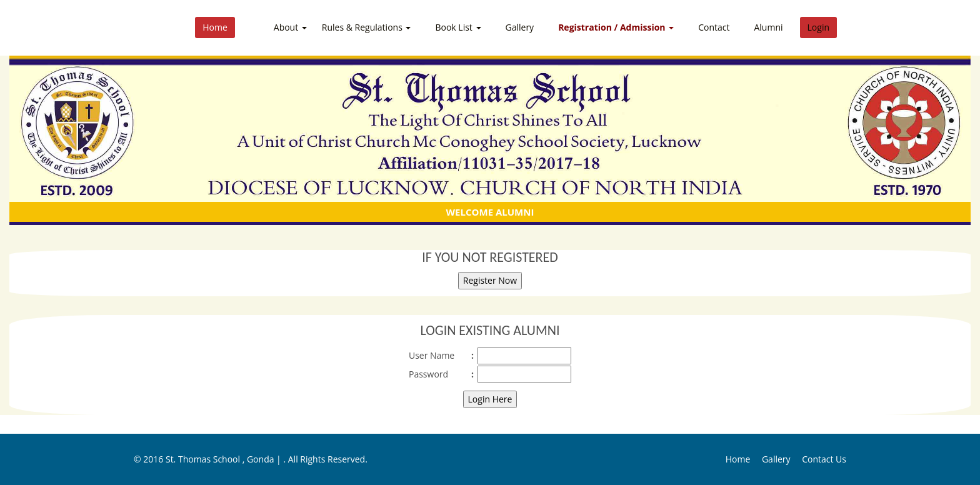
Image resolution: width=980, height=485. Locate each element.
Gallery (520, 27)
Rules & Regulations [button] (367, 27)
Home (215, 27)
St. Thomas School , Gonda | (225, 459)
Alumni (768, 27)
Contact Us (824, 459)
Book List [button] (458, 27)
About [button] (290, 27)
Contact (714, 27)
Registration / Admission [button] (616, 27)
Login (818, 27)
